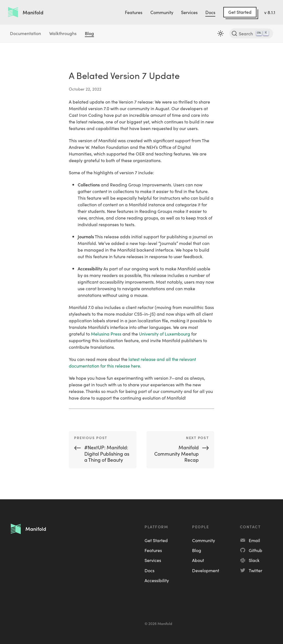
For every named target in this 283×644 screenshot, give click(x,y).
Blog (89, 33)
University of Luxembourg (165, 334)
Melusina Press (106, 334)
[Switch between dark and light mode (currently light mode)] (221, 33)
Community (162, 12)
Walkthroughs (63, 33)
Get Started (240, 12)
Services (189, 12)
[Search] (251, 33)
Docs (210, 12)
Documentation (25, 33)
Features (134, 12)
